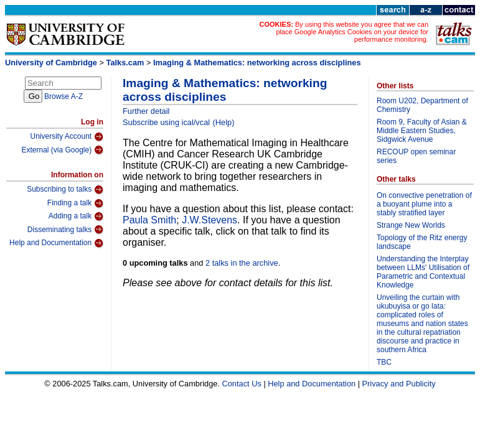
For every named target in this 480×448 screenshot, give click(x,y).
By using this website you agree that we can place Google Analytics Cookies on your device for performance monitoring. (352, 32)
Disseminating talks (65, 230)
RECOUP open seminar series (416, 156)
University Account (67, 137)
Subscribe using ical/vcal (166, 122)
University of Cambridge (51, 63)
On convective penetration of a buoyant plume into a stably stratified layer (424, 204)
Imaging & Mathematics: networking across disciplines (257, 63)
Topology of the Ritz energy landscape (422, 242)
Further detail (146, 111)
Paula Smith (149, 220)
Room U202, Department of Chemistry (422, 105)
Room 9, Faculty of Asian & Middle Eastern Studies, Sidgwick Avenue (422, 131)
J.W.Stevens (209, 220)
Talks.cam (125, 63)
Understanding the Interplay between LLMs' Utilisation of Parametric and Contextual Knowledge (423, 272)
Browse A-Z (64, 96)
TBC (384, 362)
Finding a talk (75, 203)
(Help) (224, 122)
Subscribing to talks (65, 190)
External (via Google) (62, 150)
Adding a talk (76, 217)
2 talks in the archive (242, 263)
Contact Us (242, 384)
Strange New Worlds (411, 225)
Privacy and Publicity (399, 384)
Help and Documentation (56, 243)
